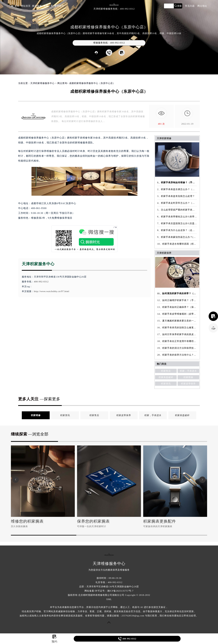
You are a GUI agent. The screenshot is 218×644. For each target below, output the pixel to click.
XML (109, 599)
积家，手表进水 (188, 371)
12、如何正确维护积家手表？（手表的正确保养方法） (177, 300)
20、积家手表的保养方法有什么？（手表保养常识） (177, 355)
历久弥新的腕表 (19, 526)
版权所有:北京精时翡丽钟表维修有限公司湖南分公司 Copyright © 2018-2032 (109, 595)
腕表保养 (48, 6)
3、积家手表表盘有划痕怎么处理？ (176, 196)
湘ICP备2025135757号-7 (120, 591)
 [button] (16, 480)
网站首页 (26, 6)
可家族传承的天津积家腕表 (158, 526)
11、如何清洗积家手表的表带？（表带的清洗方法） (177, 293)
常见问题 (190, 6)
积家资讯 (166, 384)
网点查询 (62, 83)
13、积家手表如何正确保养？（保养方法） (177, 307)
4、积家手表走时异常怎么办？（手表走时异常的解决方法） (177, 203)
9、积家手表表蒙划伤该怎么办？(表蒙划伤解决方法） (177, 237)
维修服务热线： (109, 43)
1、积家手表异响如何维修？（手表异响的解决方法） (177, 182)
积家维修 (188, 377)
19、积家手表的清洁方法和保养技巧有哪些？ (177, 348)
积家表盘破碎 (166, 377)
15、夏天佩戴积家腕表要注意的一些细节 (177, 321)
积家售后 (166, 371)
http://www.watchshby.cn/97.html (52, 291)
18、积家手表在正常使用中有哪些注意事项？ (177, 341)
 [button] (202, 480)
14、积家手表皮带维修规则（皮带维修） (177, 314)
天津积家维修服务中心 (42, 83)
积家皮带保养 (188, 384)
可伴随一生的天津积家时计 (92, 526)
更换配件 (59, 6)
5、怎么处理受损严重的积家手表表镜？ (177, 210)
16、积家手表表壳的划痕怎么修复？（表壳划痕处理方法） (177, 328)
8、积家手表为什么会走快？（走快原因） (177, 230)
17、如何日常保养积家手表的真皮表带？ (177, 334)
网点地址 (202, 6)
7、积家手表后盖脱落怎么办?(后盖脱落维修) (177, 223)
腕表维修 (37, 6)
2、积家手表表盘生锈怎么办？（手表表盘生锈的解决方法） (177, 189)
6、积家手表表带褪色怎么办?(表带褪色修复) (177, 217)
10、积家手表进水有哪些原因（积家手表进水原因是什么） (177, 244)
